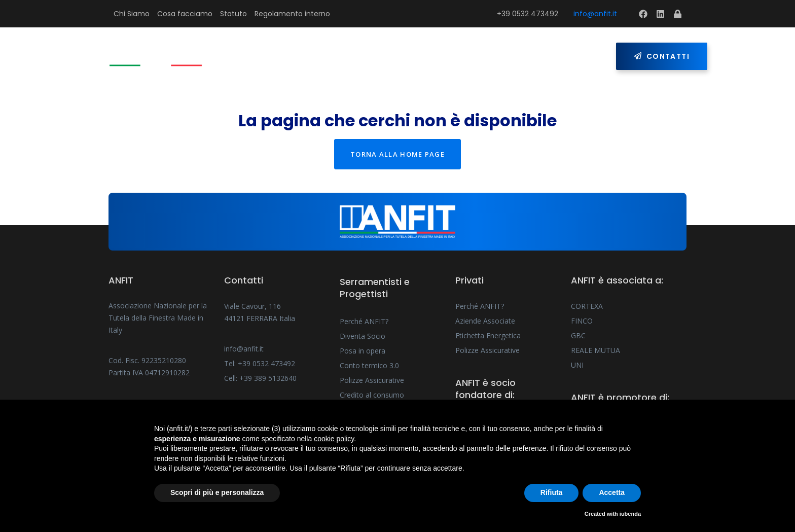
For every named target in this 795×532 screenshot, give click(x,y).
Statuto (233, 14)
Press (517, 56)
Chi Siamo (132, 14)
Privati (464, 56)
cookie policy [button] (334, 439)
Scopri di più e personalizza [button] (217, 492)
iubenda (630, 514)
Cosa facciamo (185, 14)
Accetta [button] (612, 492)
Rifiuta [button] (552, 492)
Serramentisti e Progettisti (355, 56)
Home (257, 56)
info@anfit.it (595, 14)
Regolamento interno (292, 14)
